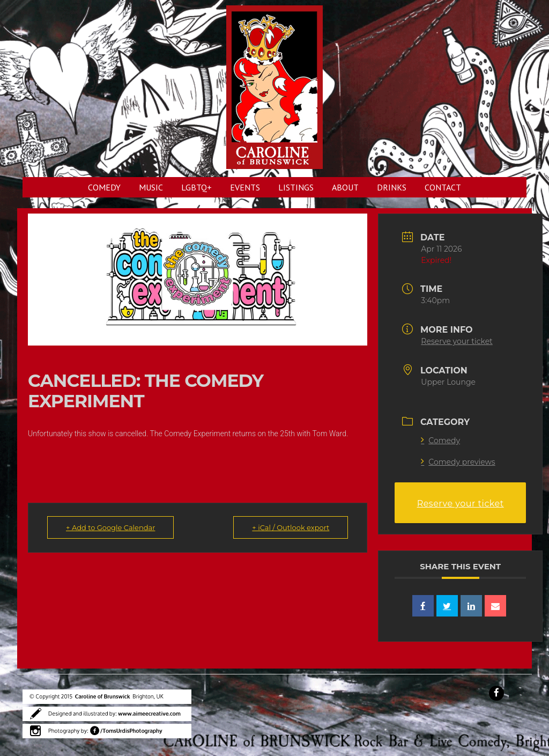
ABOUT (345, 187)
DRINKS (392, 187)
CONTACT (443, 187)
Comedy (440, 441)
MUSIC (151, 187)
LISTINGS (296, 187)
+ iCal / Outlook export (291, 527)
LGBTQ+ (196, 187)
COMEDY (104, 187)
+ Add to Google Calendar (110, 527)
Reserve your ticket (457, 341)
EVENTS (245, 187)
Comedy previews (458, 462)
